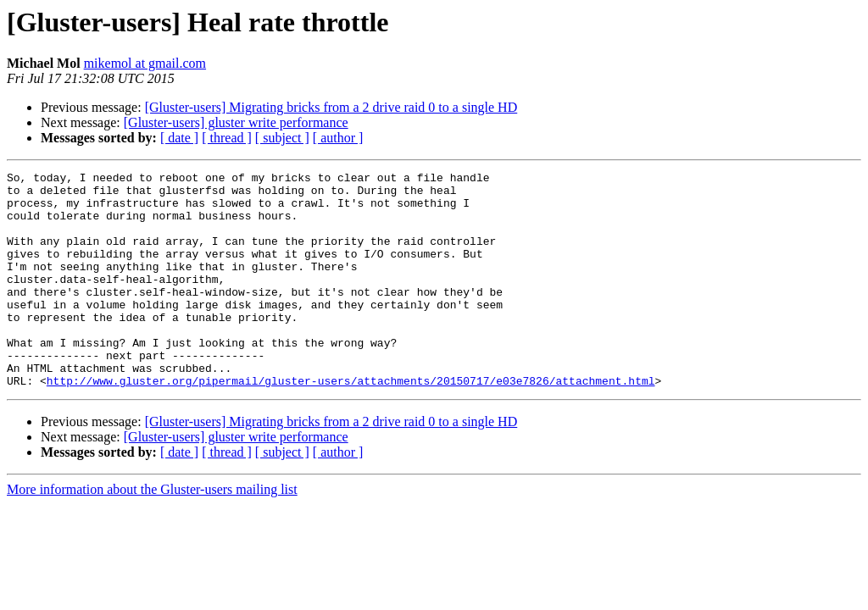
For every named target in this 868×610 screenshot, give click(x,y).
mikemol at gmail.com (145, 63)
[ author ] (338, 138)
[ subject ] (282, 138)
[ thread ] (227, 138)
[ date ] (179, 138)
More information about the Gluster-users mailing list (152, 532)
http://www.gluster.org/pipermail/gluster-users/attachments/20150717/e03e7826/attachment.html (351, 424)
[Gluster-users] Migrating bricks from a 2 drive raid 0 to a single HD (331, 107)
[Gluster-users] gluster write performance (236, 122)
